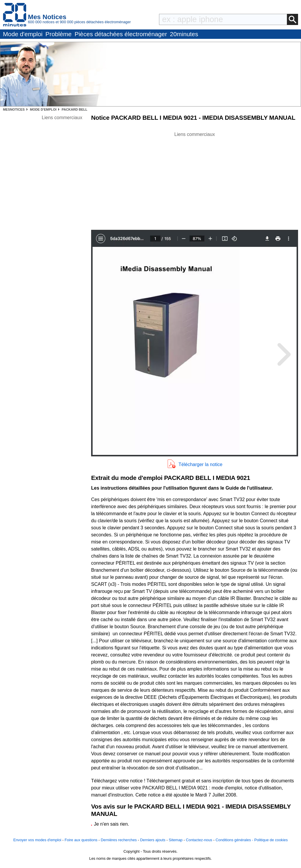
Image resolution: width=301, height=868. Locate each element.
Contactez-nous (199, 840)
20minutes (184, 34)
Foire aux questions (81, 840)
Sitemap (176, 840)
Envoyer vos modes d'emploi (37, 840)
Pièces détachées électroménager (121, 34)
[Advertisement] (195, 179)
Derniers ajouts (153, 840)
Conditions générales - (235, 840)
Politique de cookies (271, 840)
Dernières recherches (119, 840)
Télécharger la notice (200, 464)
